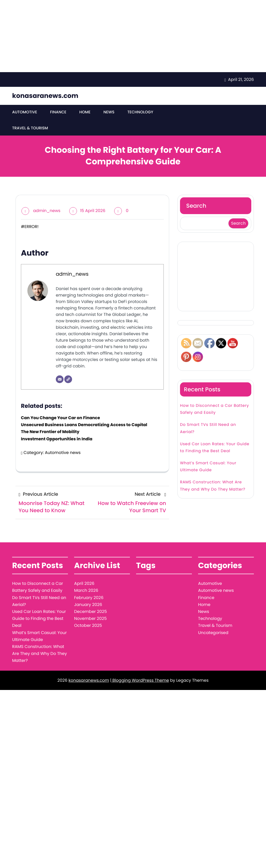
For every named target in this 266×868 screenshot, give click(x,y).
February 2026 (89, 598)
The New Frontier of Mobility (50, 432)
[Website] (68, 379)
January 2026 (88, 605)
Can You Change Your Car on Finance (60, 418)
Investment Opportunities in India (57, 439)
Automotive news (63, 453)
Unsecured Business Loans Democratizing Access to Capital (84, 425)
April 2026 (84, 583)
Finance (58, 112)
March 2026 (86, 590)
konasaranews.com (45, 96)
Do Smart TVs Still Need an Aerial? (208, 428)
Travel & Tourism (30, 128)
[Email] (60, 379)
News (109, 112)
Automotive (25, 112)
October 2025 (88, 625)
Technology (140, 112)
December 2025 (91, 612)
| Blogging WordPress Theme (139, 680)
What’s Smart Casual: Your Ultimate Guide (208, 467)
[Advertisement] (133, 36)
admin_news (47, 211)
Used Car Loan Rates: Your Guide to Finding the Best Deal (215, 448)
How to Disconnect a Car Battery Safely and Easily (214, 409)
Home (85, 112)
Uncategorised (213, 633)
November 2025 (90, 618)
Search (196, 206)
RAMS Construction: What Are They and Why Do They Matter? (213, 486)
